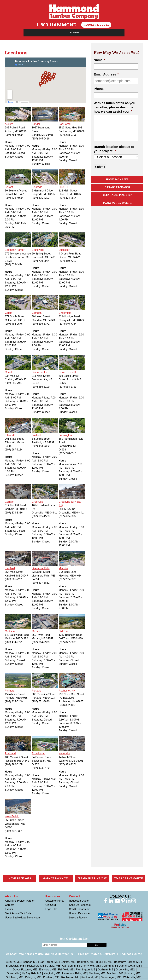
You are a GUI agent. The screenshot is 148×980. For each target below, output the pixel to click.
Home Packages (117, 179)
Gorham (10, 502)
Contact (74, 896)
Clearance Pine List (117, 195)
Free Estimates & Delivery (97, 954)
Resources (53, 896)
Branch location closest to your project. (114, 149)
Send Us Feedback (80, 905)
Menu (74, 33)
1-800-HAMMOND (56, 25)
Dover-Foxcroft (67, 372)
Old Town (64, 631)
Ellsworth (10, 435)
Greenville (38, 502)
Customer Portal (55, 901)
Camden (37, 313)
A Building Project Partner (20, 901)
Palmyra (10, 691)
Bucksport (64, 250)
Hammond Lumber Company (74, 12)
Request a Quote (96, 25)
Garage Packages (117, 187)
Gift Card (51, 905)
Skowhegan (39, 753)
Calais (8, 313)
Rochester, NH (67, 691)
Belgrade (37, 187)
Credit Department (80, 909)
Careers (9, 905)
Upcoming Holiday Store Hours (23, 918)
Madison (10, 631)
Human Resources (80, 913)
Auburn (9, 124)
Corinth (9, 372)
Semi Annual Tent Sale (18, 913)
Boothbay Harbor (15, 250)
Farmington (65, 435)
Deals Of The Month (117, 203)
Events (9, 909)
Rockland (10, 753)
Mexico (36, 631)
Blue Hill (63, 187)
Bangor (36, 124)
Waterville (64, 753)
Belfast (9, 187)
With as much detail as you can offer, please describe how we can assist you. (115, 107)
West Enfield (12, 816)
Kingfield (10, 568)
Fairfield (36, 435)
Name (99, 60)
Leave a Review (78, 918)
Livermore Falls (41, 568)
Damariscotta (39, 372)
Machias (64, 568)
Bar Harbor (65, 124)
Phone (99, 89)
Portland (37, 691)
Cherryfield (65, 313)
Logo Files (51, 909)
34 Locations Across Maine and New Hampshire (40, 954)
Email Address (106, 74)
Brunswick (38, 250)
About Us (11, 896)
